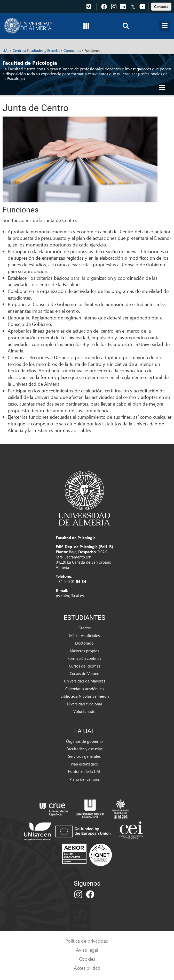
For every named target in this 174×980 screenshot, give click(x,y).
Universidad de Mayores (85, 681)
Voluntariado (84, 711)
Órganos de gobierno (84, 741)
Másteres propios (84, 651)
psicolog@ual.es (70, 596)
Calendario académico (85, 689)
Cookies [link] (87, 959)
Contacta (161, 7)
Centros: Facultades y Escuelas (36, 50)
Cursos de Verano (85, 673)
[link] (161, 6)
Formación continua (85, 658)
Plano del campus (85, 779)
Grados (85, 628)
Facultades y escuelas (84, 749)
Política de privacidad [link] (87, 941)
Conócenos (72, 50)
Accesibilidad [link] (87, 968)
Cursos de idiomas (85, 666)
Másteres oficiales (84, 636)
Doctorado (84, 643)
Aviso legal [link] (87, 950)
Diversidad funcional (84, 704)
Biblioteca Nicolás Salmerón (85, 696)
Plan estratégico (84, 764)
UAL (6, 50)
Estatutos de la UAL (84, 771)
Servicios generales (84, 756)
